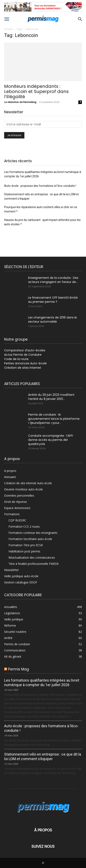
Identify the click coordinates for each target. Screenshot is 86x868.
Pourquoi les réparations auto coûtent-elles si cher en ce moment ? (41, 209)
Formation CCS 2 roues (24, 526)
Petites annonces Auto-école (25, 363)
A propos (10, 471)
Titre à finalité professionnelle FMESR (33, 564)
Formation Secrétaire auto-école (30, 539)
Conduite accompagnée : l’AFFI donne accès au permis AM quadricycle (51, 440)
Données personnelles (19, 495)
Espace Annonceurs (17, 508)
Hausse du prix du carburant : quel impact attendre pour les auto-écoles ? (42, 222)
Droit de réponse (16, 502)
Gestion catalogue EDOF (21, 582)
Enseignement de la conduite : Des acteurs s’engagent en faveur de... (53, 280)
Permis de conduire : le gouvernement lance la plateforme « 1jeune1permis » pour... (54, 419)
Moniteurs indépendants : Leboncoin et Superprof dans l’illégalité (36, 91)
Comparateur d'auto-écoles (25, 350)
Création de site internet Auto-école (28, 483)
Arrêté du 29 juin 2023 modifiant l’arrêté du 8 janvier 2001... (51, 397)
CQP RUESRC (17, 520)
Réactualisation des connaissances (32, 557)
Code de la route (16, 359)
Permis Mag (19, 669)
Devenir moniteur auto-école (23, 489)
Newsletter (11, 570)
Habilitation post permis (24, 551)
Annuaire (10, 477)
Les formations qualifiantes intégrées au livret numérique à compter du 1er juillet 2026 (43, 174)
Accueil (8, 29)
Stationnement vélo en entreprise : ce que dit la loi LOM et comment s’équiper (41, 196)
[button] (7, 19)
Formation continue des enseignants (33, 533)
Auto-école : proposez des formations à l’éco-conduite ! (40, 186)
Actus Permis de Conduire (23, 355)
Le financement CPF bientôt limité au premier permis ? (53, 300)
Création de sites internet (23, 368)
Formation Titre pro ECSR (26, 545)
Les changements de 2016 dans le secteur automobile (53, 320)
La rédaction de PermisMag (20, 102)
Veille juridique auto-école (21, 576)
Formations (12, 514)
